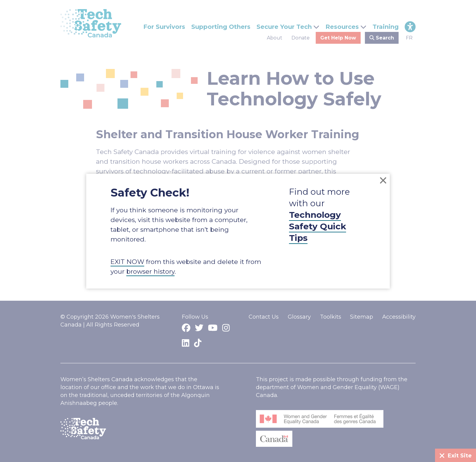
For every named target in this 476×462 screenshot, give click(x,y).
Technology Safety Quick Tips (318, 226)
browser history (150, 271)
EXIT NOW (127, 262)
